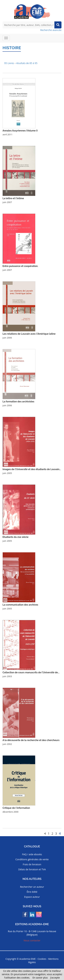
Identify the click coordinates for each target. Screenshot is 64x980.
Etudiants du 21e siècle (15, 537)
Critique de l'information (16, 808)
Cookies (42, 959)
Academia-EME (28, 959)
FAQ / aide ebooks (32, 854)
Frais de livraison (32, 864)
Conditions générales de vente (32, 859)
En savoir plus (40, 978)
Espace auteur (32, 897)
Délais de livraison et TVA (32, 869)
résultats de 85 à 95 (27, 63)
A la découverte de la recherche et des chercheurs (31, 740)
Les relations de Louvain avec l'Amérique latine (29, 334)
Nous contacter (32, 940)
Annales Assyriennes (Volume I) (20, 131)
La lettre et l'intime (13, 198)
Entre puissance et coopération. (20, 266)
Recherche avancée (51, 30)
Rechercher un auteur (32, 887)
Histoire (12, 48)
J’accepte (55, 978)
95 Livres (9, 63)
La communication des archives (20, 605)
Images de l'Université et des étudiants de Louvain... (32, 469)
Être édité (32, 892)
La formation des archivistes (18, 402)
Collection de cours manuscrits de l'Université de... (31, 672)
